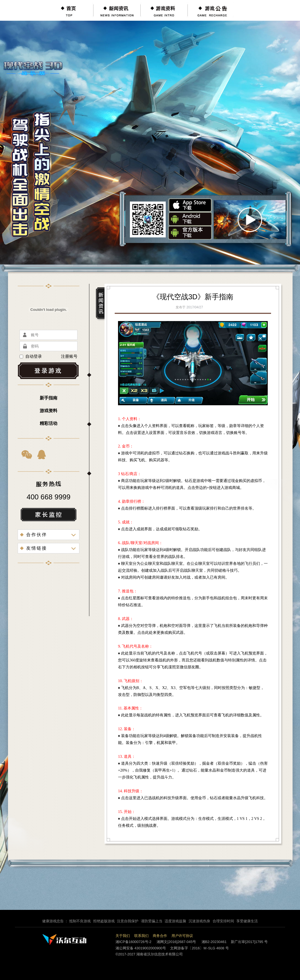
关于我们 (123, 936)
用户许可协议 (182, 936)
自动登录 (31, 357)
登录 (49, 371)
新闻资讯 (117, 10)
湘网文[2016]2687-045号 (176, 942)
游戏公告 (211, 10)
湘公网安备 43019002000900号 (141, 948)
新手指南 (49, 398)
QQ (42, 454)
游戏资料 (164, 10)
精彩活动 (49, 423)
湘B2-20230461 (214, 942)
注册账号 (69, 356)
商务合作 (160, 936)
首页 (70, 10)
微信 (27, 454)
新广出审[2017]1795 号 (249, 942)
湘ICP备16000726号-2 (133, 942)
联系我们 (141, 936)
